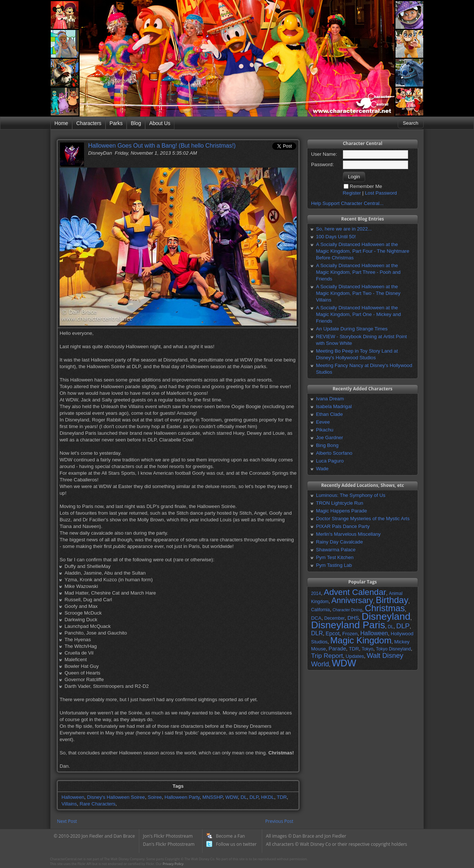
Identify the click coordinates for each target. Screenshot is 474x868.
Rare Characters (98, 804)
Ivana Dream (330, 399)
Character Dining (347, 610)
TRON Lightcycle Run (340, 503)
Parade (337, 649)
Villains (69, 804)
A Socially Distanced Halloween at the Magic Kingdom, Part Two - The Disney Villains (358, 293)
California (321, 610)
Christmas (385, 608)
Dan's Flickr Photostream (169, 844)
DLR (317, 633)
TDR (282, 797)
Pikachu (325, 430)
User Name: (324, 154)
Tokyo (368, 649)
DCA (316, 618)
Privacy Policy (173, 864)
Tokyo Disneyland (393, 649)
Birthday (392, 600)
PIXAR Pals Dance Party (343, 526)
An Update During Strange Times (352, 329)
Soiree (155, 797)
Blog (136, 123)
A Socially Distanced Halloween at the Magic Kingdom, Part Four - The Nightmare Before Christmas (363, 251)
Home (61, 123)
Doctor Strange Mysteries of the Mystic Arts (363, 519)
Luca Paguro (330, 461)
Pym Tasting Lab (334, 565)
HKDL (268, 797)
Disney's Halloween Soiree (116, 797)
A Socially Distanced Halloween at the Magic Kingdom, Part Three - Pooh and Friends (358, 272)
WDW (232, 797)
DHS (353, 618)
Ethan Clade (329, 414)
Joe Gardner (329, 438)
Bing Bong (327, 445)
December (334, 618)
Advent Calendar (355, 592)
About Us (160, 123)
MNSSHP (213, 797)
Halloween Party (182, 797)
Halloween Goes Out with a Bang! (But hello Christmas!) (162, 146)
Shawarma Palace (336, 550)
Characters (89, 123)
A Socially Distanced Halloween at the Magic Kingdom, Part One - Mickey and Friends (358, 314)
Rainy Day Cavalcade (339, 542)
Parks (116, 123)
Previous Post (279, 821)
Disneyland (386, 616)
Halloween (73, 797)
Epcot (332, 633)
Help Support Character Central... (347, 203)
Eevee (323, 422)
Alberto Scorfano (334, 453)
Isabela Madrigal (334, 406)
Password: (323, 164)
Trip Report (327, 656)
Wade (322, 469)
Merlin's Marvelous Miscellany (348, 534)
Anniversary (352, 600)
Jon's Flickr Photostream (168, 836)
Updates (355, 656)
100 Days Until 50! (336, 237)
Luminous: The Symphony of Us (351, 495)
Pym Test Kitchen (335, 557)
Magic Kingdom (361, 640)
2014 (316, 593)
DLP (254, 797)
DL (244, 797)
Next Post (67, 821)
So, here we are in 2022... (344, 229)
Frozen (350, 634)
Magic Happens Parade (341, 511)
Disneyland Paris (348, 625)
